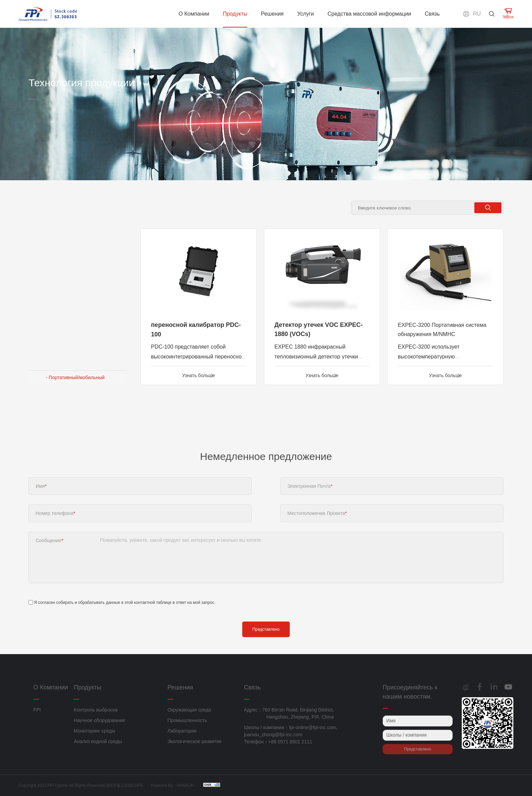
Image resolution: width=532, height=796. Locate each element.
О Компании (194, 14)
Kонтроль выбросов (96, 710)
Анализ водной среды (98, 741)
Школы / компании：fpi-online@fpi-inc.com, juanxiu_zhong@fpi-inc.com (291, 731)
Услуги (306, 14)
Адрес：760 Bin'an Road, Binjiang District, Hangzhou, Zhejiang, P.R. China (289, 713)
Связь (432, 14)
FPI (37, 710)
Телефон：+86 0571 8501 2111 (278, 742)
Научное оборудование (99, 720)
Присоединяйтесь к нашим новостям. (410, 692)
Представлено (266, 632)
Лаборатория (182, 731)
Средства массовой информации (369, 14)
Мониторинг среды (94, 731)
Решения (272, 14)
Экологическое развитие (195, 741)
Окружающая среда (189, 710)
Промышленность (187, 720)
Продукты (235, 14)
